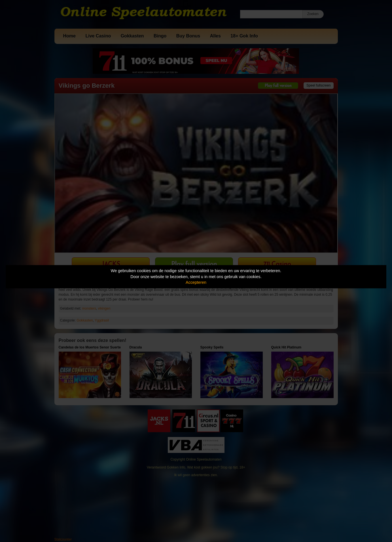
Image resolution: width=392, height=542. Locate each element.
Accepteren (196, 282)
